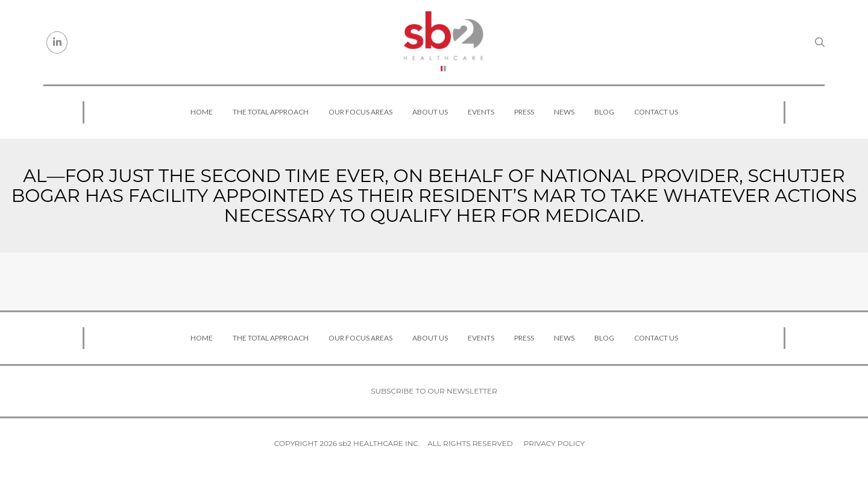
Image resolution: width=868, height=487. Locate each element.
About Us (430, 112)
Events (481, 112)
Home (202, 112)
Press (524, 112)
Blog (604, 112)
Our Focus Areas (360, 112)
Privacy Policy (554, 443)
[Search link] (820, 42)
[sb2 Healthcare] (443, 42)
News (564, 112)
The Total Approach (271, 112)
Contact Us (656, 112)
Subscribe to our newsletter (434, 391)
